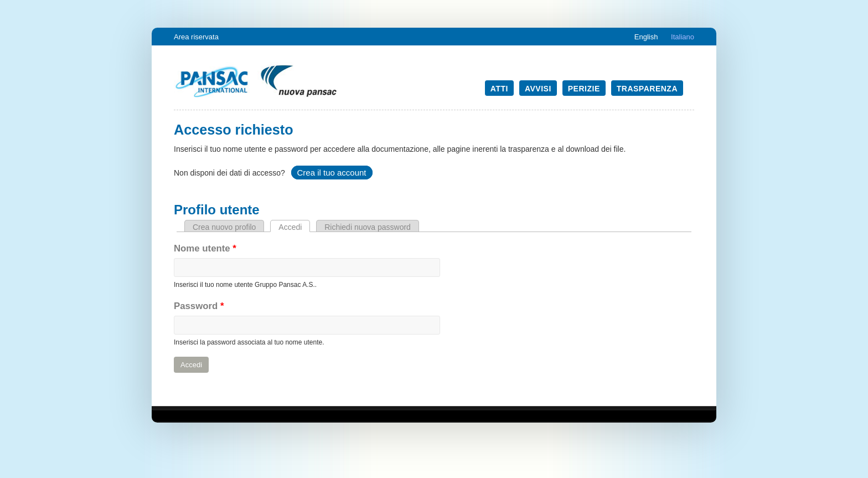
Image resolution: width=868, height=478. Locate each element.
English (646, 37)
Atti (499, 89)
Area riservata (196, 37)
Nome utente (205, 248)
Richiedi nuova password (368, 227)
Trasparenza (647, 89)
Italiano (683, 37)
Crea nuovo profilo (224, 227)
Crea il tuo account (331, 173)
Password (199, 306)
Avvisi (538, 89)
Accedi (294, 227)
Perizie (584, 89)
